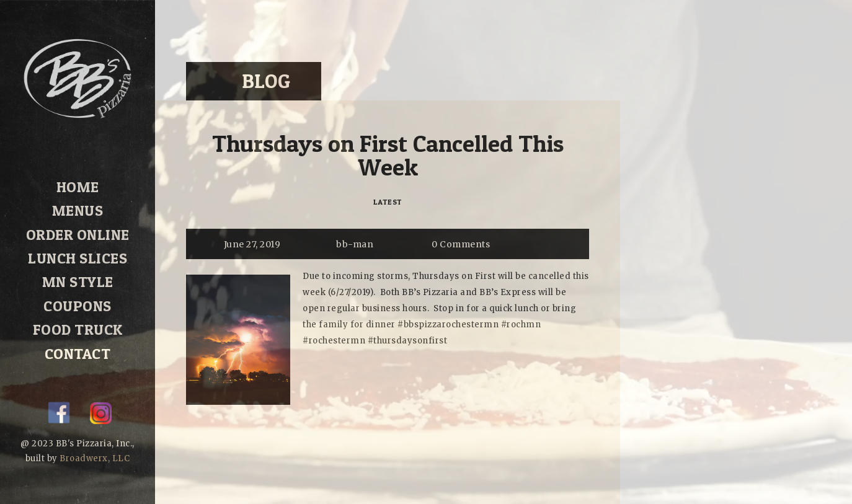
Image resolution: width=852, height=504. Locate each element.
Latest (388, 202)
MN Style (78, 271)
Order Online (78, 228)
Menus (78, 207)
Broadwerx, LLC (95, 458)
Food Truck (78, 314)
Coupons (78, 292)
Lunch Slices (78, 250)
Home (78, 186)
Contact (78, 335)
